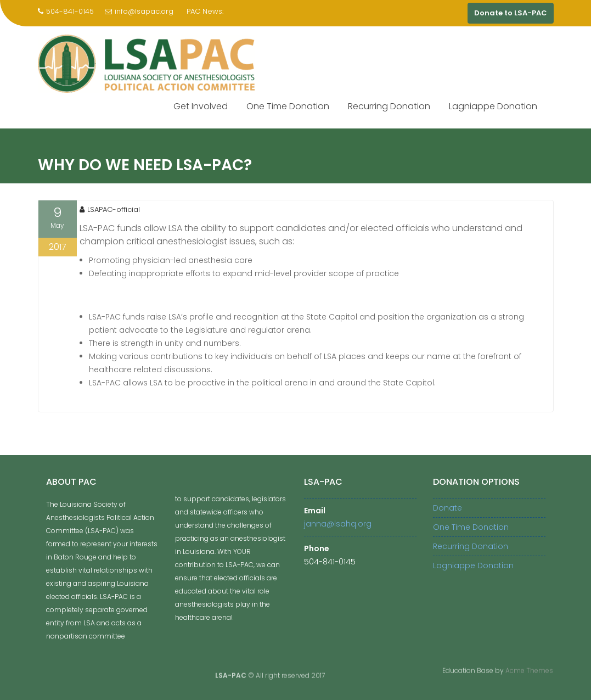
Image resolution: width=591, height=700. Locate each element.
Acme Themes (529, 670)
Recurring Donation (389, 106)
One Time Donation (288, 106)
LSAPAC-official (110, 209)
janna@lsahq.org (338, 524)
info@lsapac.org (139, 11)
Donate (448, 508)
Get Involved (201, 106)
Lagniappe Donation (493, 106)
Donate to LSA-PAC (511, 13)
